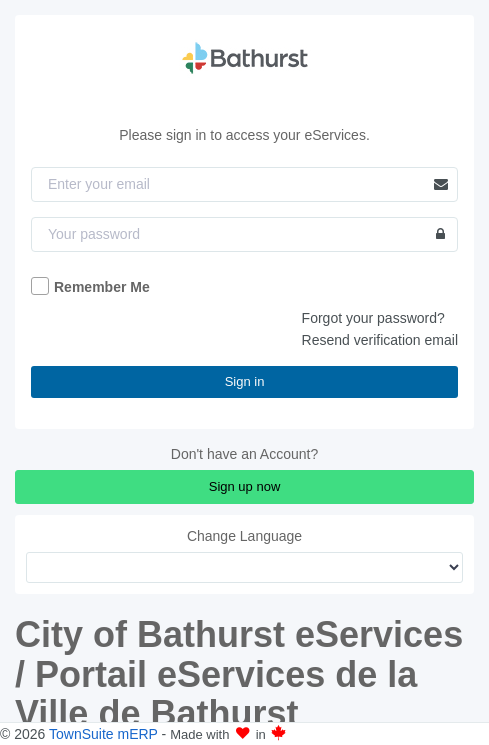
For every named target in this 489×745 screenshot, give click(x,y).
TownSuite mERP (105, 734)
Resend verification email (380, 340)
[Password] (244, 234)
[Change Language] (244, 567)
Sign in (245, 381)
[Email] (244, 184)
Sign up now (245, 486)
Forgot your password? (373, 318)
